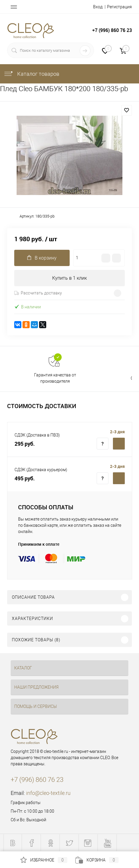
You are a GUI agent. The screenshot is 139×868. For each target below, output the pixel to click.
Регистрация (119, 7)
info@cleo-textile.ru (48, 793)
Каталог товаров (31, 74)
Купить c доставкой (119, 444)
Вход (98, 7)
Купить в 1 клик (69, 278)
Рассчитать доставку (38, 293)
